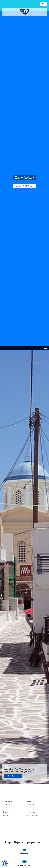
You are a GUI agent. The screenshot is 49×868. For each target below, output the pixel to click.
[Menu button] (45, 348)
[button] (5, 863)
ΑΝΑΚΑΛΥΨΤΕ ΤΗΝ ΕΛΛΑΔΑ (25, 186)
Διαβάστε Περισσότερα (13, 776)
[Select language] (44, 4)
